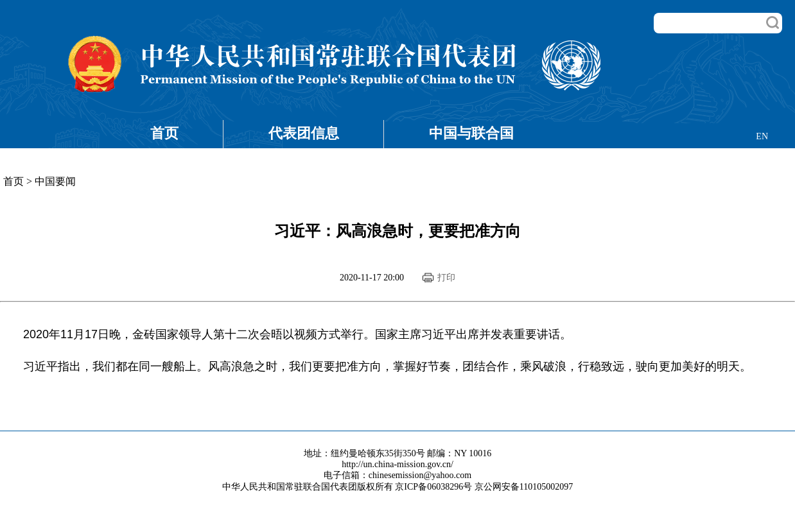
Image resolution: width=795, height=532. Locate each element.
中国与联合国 (471, 133)
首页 (164, 133)
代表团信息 (304, 133)
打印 (446, 278)
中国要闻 (55, 181)
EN (762, 136)
